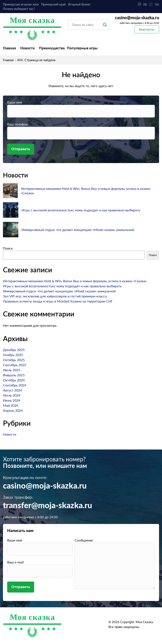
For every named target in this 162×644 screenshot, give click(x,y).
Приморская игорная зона (21, 4)
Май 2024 (11, 405)
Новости (28, 48)
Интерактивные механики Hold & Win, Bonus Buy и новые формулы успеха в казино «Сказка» (75, 281)
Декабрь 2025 (14, 350)
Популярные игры (82, 48)
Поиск (8, 248)
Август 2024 (12, 390)
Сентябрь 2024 (15, 385)
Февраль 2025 (14, 375)
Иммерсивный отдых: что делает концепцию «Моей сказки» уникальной (78, 230)
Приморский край (53, 4)
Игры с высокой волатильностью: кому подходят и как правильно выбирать (81, 210)
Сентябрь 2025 (15, 365)
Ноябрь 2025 (13, 355)
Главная (9, 48)
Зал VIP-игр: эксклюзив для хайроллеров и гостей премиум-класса (55, 296)
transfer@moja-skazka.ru (48, 506)
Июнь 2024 (12, 400)
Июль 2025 (12, 370)
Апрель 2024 (13, 410)
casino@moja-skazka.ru (137, 18)
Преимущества (52, 48)
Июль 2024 (12, 395)
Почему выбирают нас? (19, 9)
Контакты (147, 29)
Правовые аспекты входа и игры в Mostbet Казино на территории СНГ (58, 301)
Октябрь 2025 (14, 360)
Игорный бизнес (79, 4)
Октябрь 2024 (14, 380)
